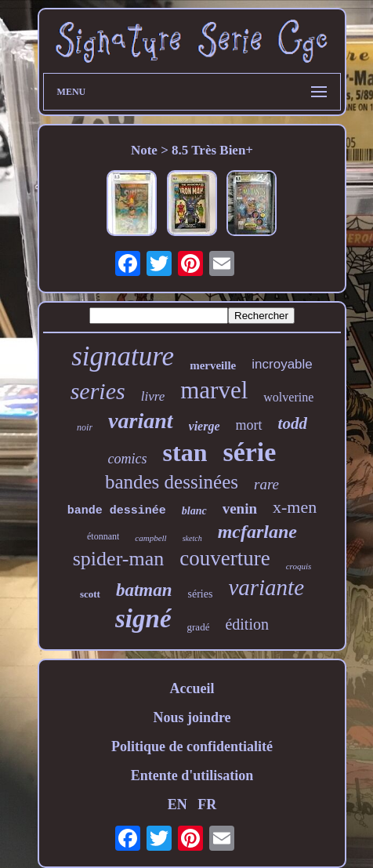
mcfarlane (257, 532)
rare (266, 484)
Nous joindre (192, 717)
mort (249, 425)
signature (123, 356)
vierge (205, 426)
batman (144, 590)
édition (247, 624)
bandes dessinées (172, 482)
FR (207, 804)
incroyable (282, 364)
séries (201, 594)
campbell (150, 538)
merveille (213, 365)
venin (240, 508)
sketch (192, 538)
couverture (225, 558)
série (249, 452)
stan (185, 452)
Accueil (192, 688)
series (98, 391)
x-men (295, 507)
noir (85, 427)
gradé (199, 627)
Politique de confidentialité (192, 746)
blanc (194, 511)
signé (143, 619)
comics (128, 459)
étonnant (103, 536)
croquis (299, 566)
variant (140, 421)
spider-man (118, 559)
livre (153, 396)
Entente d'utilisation (192, 775)
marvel (214, 390)
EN (177, 804)
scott (90, 594)
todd (293, 423)
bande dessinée (117, 511)
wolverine (288, 397)
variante (266, 587)
